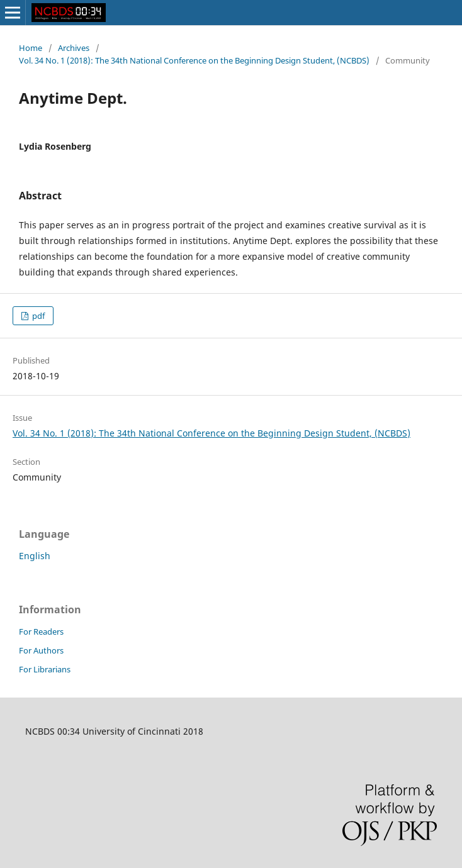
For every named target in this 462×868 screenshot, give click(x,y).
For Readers (41, 632)
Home (31, 48)
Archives (74, 48)
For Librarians (45, 669)
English (35, 556)
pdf (37, 316)
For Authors (41, 650)
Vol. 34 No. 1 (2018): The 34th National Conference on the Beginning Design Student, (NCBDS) (194, 60)
